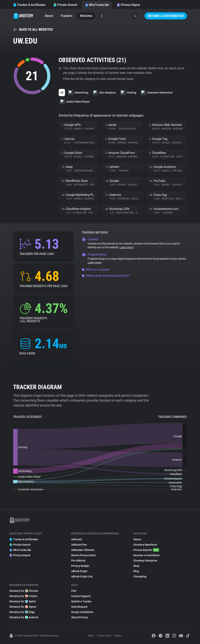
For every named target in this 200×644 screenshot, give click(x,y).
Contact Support (81, 596)
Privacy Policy (104, 636)
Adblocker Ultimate (83, 550)
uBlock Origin (79, 571)
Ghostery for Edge (22, 612)
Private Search (65, 5)
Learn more (128, 247)
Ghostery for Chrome (24, 591)
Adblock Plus (79, 545)
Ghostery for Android (24, 617)
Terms (91, 636)
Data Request (79, 607)
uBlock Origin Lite (82, 576)
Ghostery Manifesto (145, 545)
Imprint (118, 636)
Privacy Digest (128, 5)
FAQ (74, 591)
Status (137, 539)
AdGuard (77, 539)
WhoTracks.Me (97, 5)
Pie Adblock (78, 561)
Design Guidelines (82, 612)
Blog (136, 571)
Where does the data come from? (106, 276)
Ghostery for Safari (23, 601)
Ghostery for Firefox (23, 596)
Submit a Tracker (81, 601)
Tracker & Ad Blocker (29, 5)
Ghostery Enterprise (145, 561)
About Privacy (80, 617)
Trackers (66, 16)
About (49, 16)
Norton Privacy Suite (84, 555)
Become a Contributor (166, 16)
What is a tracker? (96, 270)
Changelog (140, 576)
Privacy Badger (80, 566)
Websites (86, 16)
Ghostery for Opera (23, 607)
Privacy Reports (146, 550)
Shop (136, 566)
